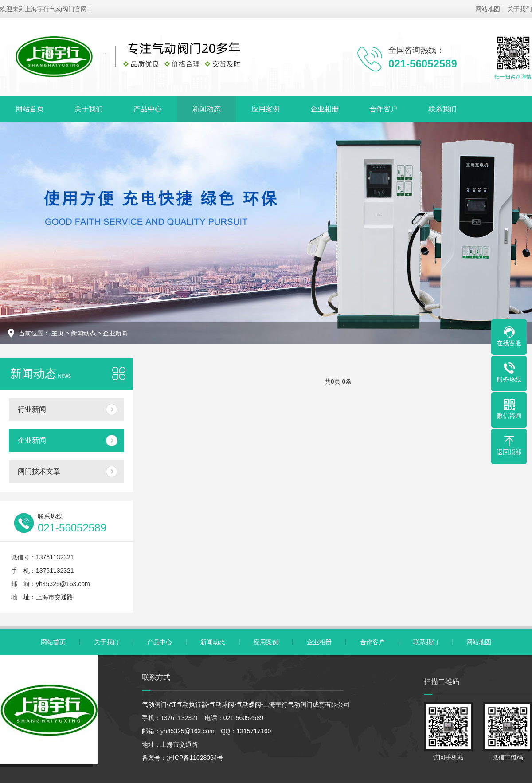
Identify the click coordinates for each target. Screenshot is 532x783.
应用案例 (266, 109)
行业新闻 (32, 409)
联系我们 (442, 109)
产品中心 (148, 109)
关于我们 (520, 9)
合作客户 (383, 109)
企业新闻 (115, 333)
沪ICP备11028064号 (195, 758)
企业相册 (325, 109)
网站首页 (30, 109)
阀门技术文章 (39, 471)
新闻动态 (207, 109)
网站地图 (488, 9)
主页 (58, 333)
